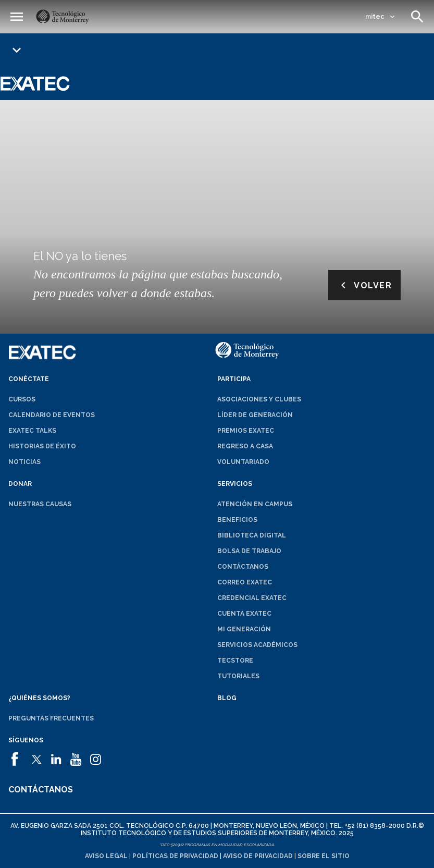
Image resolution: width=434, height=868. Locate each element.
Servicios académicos (257, 645)
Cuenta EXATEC (244, 614)
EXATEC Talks (32, 431)
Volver (364, 285)
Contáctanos (243, 567)
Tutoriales (238, 676)
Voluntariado (243, 462)
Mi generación (244, 629)
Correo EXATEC (245, 582)
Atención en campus (255, 504)
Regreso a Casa (245, 446)
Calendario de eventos (52, 415)
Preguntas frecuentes (51, 718)
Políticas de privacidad (175, 856)
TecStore (235, 661)
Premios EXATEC (246, 431)
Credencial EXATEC (252, 598)
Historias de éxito (42, 446)
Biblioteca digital (252, 535)
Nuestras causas (40, 504)
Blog (227, 698)
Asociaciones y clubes (259, 399)
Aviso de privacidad (258, 856)
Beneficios (237, 520)
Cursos (22, 399)
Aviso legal (106, 856)
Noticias (24, 462)
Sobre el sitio (324, 856)
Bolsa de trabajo (249, 551)
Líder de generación (255, 415)
